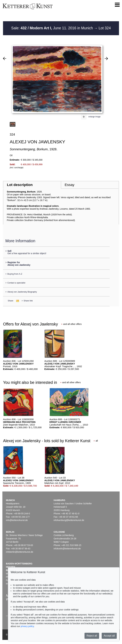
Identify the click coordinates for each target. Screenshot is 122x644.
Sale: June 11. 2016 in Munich (53, 28)
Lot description (20, 185)
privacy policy (27, 626)
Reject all (92, 636)
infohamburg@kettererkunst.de (69, 520)
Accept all (109, 636)
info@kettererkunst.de (17, 520)
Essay (69, 185)
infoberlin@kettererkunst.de (19, 552)
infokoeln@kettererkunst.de (67, 549)
